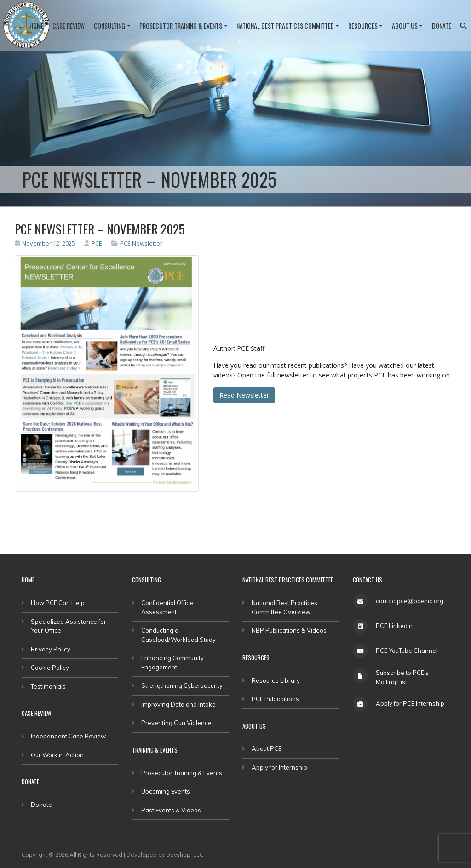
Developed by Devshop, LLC (165, 854)
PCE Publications (275, 699)
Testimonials (48, 686)
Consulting (109, 26)
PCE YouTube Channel (407, 651)
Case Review (69, 26)
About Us (405, 26)
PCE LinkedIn (394, 626)
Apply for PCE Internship (410, 703)
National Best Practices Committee (285, 26)
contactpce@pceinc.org (410, 601)
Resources (363, 26)
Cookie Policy (50, 668)
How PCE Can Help (58, 603)
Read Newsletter (244, 395)
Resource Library (276, 680)
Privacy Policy (51, 649)
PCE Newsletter (141, 243)
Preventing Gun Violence (176, 723)
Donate (442, 26)
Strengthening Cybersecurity (182, 685)
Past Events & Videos (171, 810)
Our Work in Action (57, 755)
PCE (93, 243)
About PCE (267, 748)
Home (37, 26)
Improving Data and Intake (178, 704)
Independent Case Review (68, 736)
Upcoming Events (166, 791)
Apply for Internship (279, 767)
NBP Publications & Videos (289, 630)
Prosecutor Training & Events (181, 26)
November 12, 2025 (45, 243)
